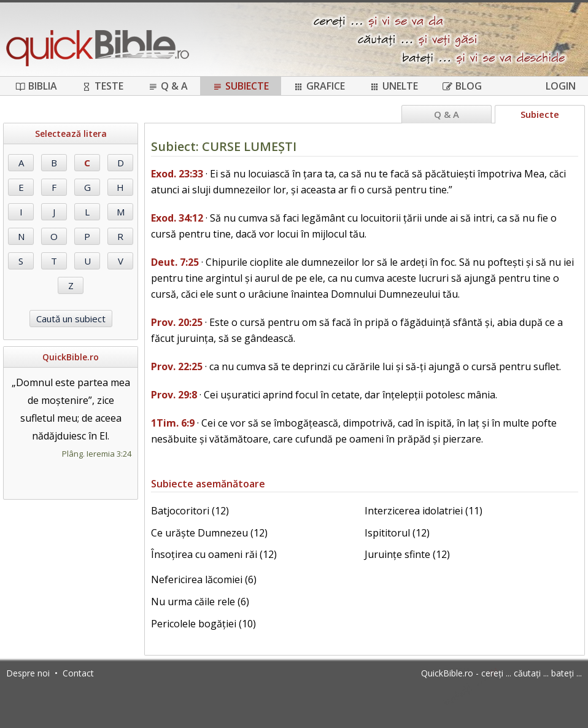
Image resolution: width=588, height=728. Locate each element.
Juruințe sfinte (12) (407, 554)
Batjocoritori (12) (190, 511)
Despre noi (28, 673)
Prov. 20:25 (177, 322)
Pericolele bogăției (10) (203, 624)
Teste (103, 86)
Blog (462, 86)
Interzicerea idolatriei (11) (424, 511)
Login (561, 86)
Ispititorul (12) (397, 533)
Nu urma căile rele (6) (200, 602)
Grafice (319, 86)
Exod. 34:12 (177, 218)
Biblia (36, 86)
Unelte (394, 86)
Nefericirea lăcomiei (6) (204, 579)
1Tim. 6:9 (173, 423)
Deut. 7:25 (175, 262)
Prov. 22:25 (177, 366)
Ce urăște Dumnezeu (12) (209, 533)
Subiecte (241, 86)
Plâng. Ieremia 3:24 (97, 454)
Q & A (168, 86)
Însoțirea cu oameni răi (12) (214, 554)
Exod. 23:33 (177, 174)
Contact (78, 673)
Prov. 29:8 (174, 395)
